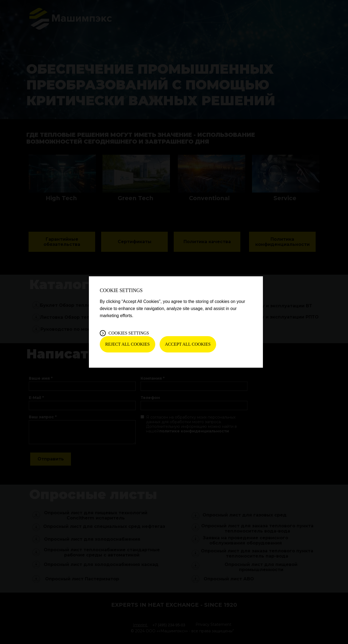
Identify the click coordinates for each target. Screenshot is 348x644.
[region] (176, 322)
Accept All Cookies (188, 344)
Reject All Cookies (128, 344)
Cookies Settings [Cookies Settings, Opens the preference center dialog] (129, 333)
